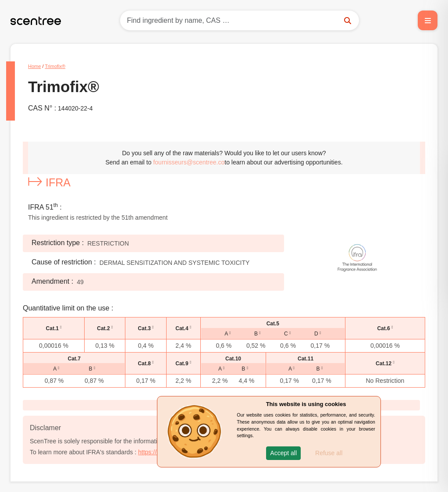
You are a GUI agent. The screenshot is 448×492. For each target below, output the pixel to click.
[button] (283, 453)
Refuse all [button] (329, 453)
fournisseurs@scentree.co (189, 162)
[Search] (240, 20)
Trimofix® (55, 66)
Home (34, 66)
